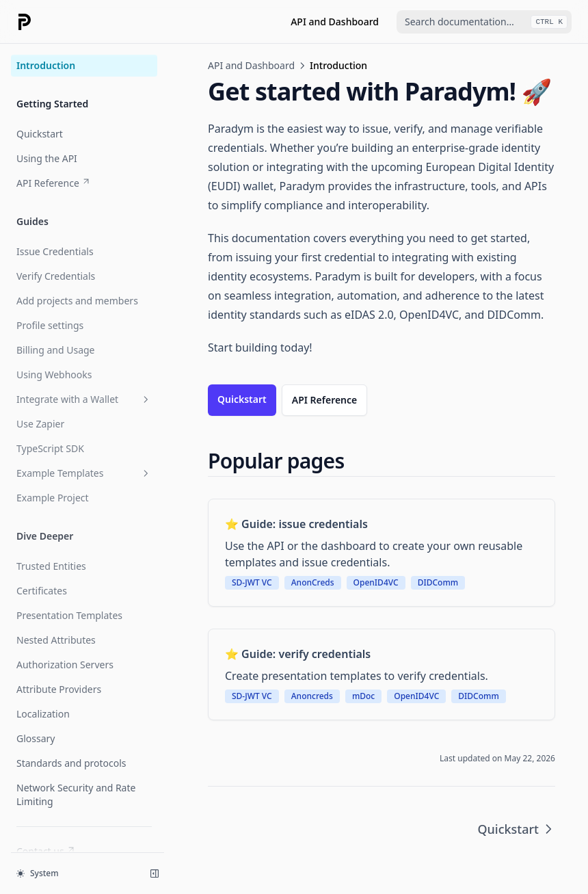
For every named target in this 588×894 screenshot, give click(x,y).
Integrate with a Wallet (84, 399)
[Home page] (25, 22)
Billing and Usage (56, 350)
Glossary (36, 738)
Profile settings (50, 325)
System (38, 873)
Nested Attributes (56, 640)
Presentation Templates (69, 615)
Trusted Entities (51, 566)
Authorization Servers (65, 665)
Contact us (46, 851)
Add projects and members (77, 301)
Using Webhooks (54, 374)
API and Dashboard (335, 22)
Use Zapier (40, 424)
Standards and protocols (71, 763)
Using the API (47, 158)
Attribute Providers (59, 689)
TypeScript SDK (50, 448)
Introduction (46, 65)
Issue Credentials (55, 251)
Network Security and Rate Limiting (76, 794)
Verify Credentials (56, 276)
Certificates (42, 591)
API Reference (54, 183)
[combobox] (484, 22)
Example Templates (84, 473)
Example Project (53, 498)
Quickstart (40, 134)
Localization (43, 714)
